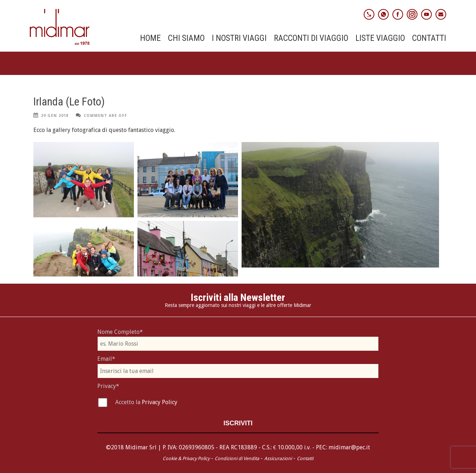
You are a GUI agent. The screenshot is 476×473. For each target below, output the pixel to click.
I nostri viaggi (239, 38)
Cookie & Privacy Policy (186, 458)
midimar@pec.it (349, 447)
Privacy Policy (160, 402)
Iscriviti (238, 423)
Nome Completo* (120, 332)
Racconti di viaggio (311, 38)
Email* (106, 359)
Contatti (429, 38)
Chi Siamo (186, 38)
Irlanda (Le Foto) (69, 102)
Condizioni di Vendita (237, 458)
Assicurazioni (278, 458)
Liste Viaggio (380, 38)
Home (150, 38)
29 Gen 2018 (55, 116)
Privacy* (108, 386)
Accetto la (129, 402)
